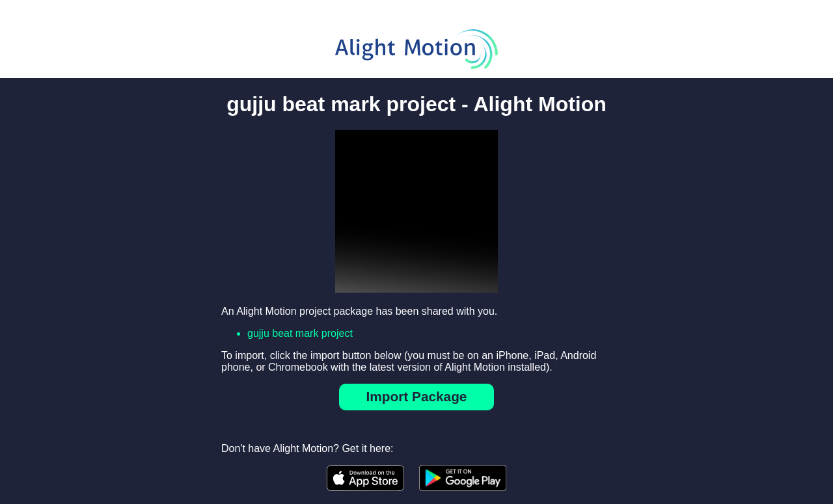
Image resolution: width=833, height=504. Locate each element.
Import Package (417, 396)
